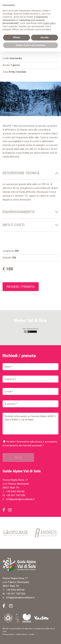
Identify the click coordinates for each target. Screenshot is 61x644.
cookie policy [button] (49, 23)
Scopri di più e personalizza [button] (30, 45)
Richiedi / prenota (21, 287)
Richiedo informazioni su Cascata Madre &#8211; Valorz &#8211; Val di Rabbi (30, 424)
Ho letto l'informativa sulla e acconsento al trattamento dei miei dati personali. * (30, 444)
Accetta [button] (45, 37)
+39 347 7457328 (16, 495)
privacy (39, 442)
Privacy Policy (8, 634)
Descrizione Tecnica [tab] (30, 173)
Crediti (32, 634)
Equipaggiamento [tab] (30, 212)
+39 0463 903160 (15, 492)
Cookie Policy (21, 634)
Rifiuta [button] (17, 37)
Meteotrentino (33, 329)
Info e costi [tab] (30, 225)
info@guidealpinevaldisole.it (20, 499)
